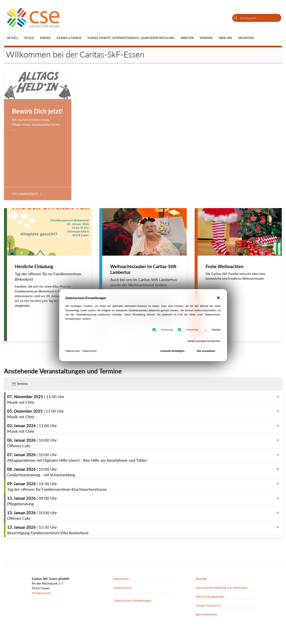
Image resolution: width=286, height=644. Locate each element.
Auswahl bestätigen (172, 353)
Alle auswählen (206, 353)
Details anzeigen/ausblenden (204, 343)
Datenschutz (73, 353)
